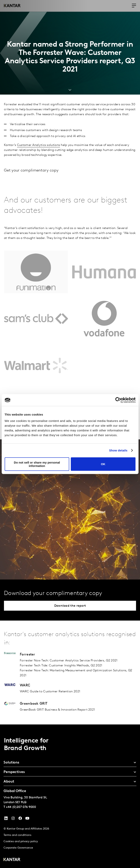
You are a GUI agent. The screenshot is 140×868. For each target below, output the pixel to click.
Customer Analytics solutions (39, 145)
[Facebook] (20, 819)
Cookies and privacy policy (21, 842)
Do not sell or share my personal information (37, 464)
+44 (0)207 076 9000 (21, 807)
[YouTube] (6, 819)
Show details (118, 450)
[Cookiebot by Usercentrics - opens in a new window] (118, 400)
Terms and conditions (17, 835)
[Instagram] (13, 819)
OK (103, 464)
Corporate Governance (18, 848)
